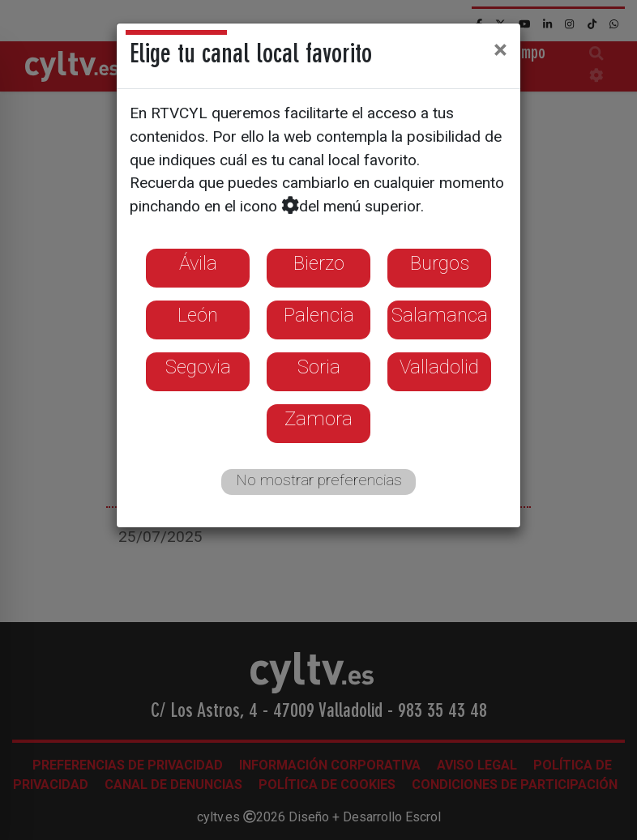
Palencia (319, 315)
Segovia (198, 367)
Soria (319, 367)
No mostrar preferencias (319, 480)
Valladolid (439, 367)
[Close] (500, 49)
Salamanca (440, 315)
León (198, 315)
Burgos (440, 263)
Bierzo (319, 263)
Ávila (198, 263)
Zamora (318, 419)
